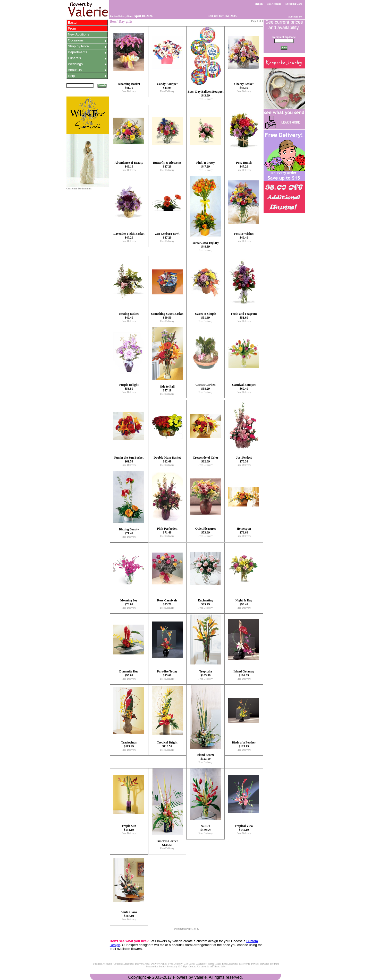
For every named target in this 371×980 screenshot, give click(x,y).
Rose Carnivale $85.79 (167, 602)
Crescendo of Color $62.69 (205, 460)
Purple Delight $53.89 (129, 387)
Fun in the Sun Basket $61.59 (129, 460)
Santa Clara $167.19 (129, 914)
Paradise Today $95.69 (167, 673)
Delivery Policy (159, 964)
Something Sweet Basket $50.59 (167, 316)
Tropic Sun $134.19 (129, 828)
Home (211, 964)
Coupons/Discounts (124, 964)
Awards (205, 966)
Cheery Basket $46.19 (244, 86)
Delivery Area (142, 964)
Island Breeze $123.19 (205, 757)
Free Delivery (129, 91)
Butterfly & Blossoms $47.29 (167, 165)
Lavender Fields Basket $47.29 (129, 236)
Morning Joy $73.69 (129, 602)
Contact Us (194, 966)
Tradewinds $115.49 (129, 744)
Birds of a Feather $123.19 (244, 744)
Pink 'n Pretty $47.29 (206, 165)
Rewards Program (269, 964)
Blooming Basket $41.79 (129, 86)
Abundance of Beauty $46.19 (129, 165)
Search (102, 85)
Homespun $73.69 (244, 531)
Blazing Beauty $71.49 (129, 531)
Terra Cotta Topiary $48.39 (206, 245)
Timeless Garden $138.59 (167, 843)
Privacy (255, 964)
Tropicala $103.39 (205, 673)
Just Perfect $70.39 (244, 460)
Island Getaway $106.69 (244, 673)
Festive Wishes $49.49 (244, 236)
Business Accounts (102, 964)
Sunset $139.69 (205, 828)
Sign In (259, 4)
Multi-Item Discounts (226, 964)
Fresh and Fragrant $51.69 (244, 316)
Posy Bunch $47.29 (244, 165)
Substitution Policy (156, 966)
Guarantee (201, 964)
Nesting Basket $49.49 (129, 316)
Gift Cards (189, 964)
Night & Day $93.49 (244, 602)
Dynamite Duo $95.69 (129, 673)
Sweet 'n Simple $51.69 (205, 316)
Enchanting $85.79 (205, 602)
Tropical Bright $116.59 (167, 744)
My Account (274, 4)
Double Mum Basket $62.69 (167, 460)
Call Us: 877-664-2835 (222, 16)
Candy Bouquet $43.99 (167, 86)
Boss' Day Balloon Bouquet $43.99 (205, 94)
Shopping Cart (294, 4)
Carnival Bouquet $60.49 (244, 387)
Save (284, 47)
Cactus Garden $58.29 (206, 387)
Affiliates (215, 966)
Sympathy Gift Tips (177, 966)
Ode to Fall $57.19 (167, 388)
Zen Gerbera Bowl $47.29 (167, 236)
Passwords (244, 964)
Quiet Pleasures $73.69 (206, 531)
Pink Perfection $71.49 (167, 531)
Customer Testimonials (79, 189)
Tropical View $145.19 (244, 828)
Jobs (223, 966)
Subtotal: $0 (295, 17)
